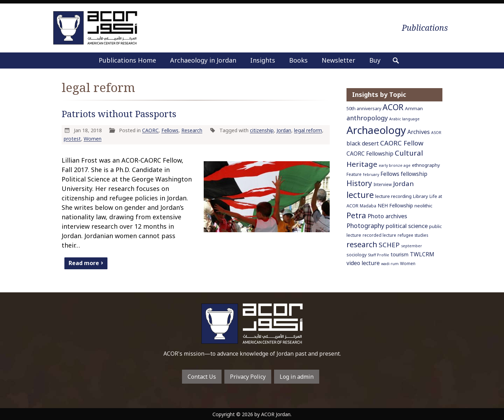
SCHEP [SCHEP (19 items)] (389, 245)
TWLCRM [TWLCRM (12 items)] (422, 254)
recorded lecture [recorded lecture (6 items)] (379, 235)
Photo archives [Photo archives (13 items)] (387, 216)
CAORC (150, 130)
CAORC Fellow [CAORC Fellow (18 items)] (402, 143)
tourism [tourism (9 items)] (400, 254)
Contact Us (202, 377)
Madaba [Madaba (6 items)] (368, 206)
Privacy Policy (248, 377)
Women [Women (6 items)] (408, 263)
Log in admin (297, 377)
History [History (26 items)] (359, 183)
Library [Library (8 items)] (421, 196)
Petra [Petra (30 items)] (356, 215)
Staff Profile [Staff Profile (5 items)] (379, 255)
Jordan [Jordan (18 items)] (403, 183)
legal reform (308, 130)
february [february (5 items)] (371, 175)
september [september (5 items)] (412, 246)
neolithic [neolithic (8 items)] (423, 206)
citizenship (262, 130)
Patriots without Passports (119, 114)
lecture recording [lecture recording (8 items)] (393, 196)
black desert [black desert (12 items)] (363, 143)
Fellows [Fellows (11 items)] (390, 174)
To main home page (252, 324)
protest (72, 139)
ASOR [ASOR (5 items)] (436, 133)
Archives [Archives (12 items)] (419, 132)
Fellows (170, 130)
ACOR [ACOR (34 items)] (393, 107)
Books (298, 60)
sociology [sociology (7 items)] (356, 255)
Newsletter (338, 60)
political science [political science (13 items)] (407, 226)
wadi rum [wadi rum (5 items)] (390, 264)
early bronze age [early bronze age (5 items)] (395, 165)
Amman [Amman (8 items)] (414, 108)
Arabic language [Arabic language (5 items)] (404, 119)
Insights (263, 60)
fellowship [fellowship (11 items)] (414, 174)
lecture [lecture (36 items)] (360, 195)
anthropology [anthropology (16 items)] (367, 118)
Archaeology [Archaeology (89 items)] (376, 130)
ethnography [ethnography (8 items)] (426, 165)
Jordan (284, 130)
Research (192, 130)
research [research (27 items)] (362, 244)
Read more (84, 263)
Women (93, 139)
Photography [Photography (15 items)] (365, 226)
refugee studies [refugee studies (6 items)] (413, 235)
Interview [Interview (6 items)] (383, 184)
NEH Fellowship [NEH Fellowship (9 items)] (395, 205)
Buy (375, 60)
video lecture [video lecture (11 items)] (363, 263)
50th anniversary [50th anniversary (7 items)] (364, 109)
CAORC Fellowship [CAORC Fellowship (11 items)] (370, 154)
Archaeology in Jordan (203, 60)
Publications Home (127, 60)
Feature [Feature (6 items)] (354, 174)
